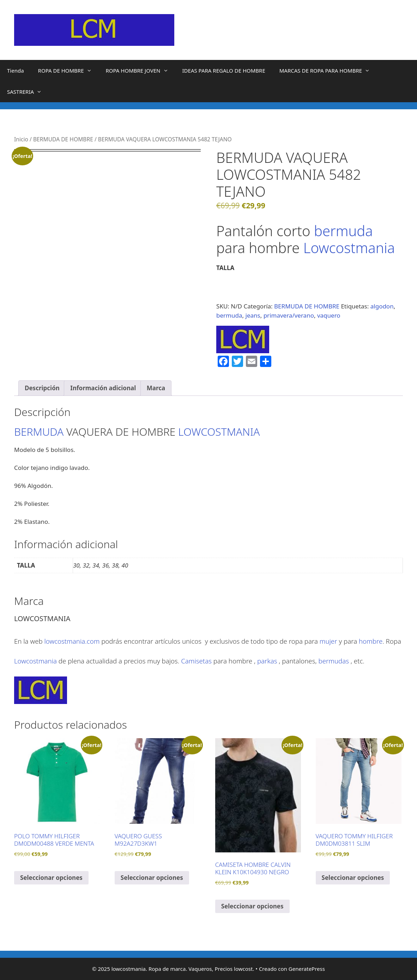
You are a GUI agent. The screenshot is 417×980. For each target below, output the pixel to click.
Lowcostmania (349, 248)
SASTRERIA (28, 92)
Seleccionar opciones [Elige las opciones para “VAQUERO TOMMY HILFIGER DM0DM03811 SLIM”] (353, 878)
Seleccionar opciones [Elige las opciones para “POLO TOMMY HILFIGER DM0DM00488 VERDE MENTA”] (51, 878)
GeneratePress (307, 969)
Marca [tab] (156, 388)
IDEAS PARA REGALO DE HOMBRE (224, 71)
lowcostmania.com (72, 641)
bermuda (343, 231)
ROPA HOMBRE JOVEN (141, 71)
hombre (371, 641)
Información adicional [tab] (103, 388)
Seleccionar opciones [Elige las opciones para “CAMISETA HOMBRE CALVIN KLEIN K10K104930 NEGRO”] (252, 906)
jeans (253, 315)
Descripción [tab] (42, 388)
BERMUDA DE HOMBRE (63, 139)
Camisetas (196, 661)
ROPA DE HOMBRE (68, 71)
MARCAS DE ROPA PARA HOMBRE (328, 71)
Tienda (16, 71)
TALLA (225, 268)
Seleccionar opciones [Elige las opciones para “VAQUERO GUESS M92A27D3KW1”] (152, 878)
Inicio (21, 139)
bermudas (334, 661)
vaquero (329, 315)
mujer (328, 641)
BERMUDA (39, 432)
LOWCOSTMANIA (219, 432)
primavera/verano (289, 315)
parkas (267, 661)
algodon (382, 306)
